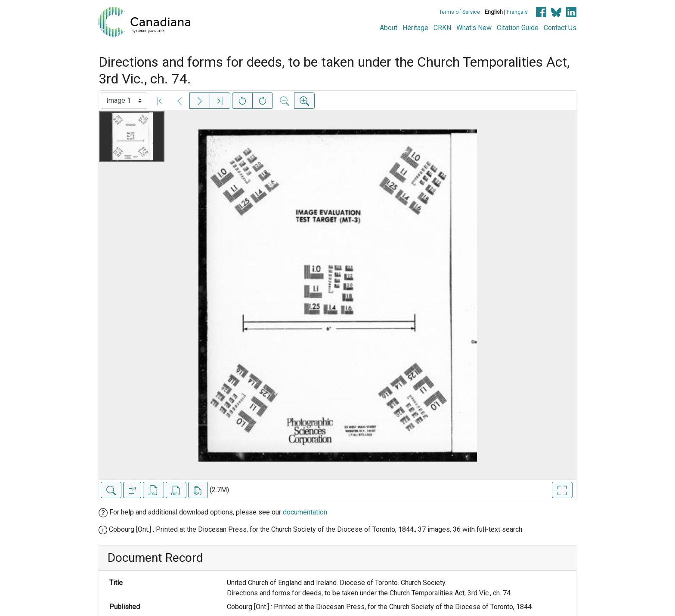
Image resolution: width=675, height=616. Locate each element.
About (389, 28)
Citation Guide (518, 28)
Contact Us (560, 28)
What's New (474, 28)
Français (517, 12)
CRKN (442, 28)
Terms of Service (460, 12)
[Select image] (124, 101)
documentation (305, 512)
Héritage (415, 28)
